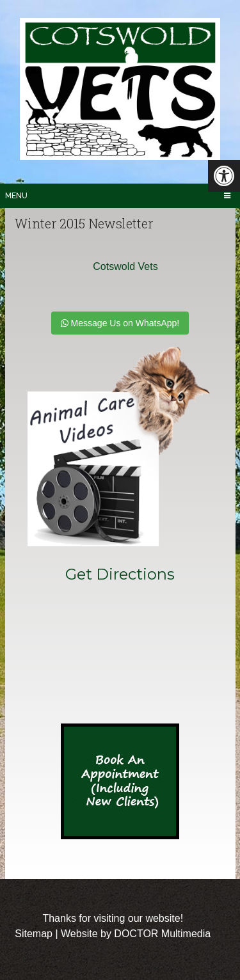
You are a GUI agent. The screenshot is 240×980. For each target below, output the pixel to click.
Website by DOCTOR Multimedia (136, 934)
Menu (16, 196)
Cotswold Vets (125, 266)
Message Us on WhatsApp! (120, 323)
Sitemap (34, 934)
